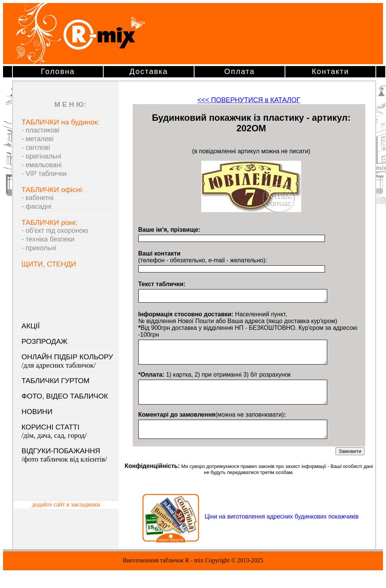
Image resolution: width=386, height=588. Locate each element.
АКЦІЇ (31, 326)
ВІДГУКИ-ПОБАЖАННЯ (64, 455)
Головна (58, 71)
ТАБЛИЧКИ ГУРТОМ (55, 381)
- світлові (36, 148)
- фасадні (36, 206)
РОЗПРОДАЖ (44, 341)
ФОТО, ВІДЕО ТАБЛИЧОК (65, 396)
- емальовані (42, 165)
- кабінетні (38, 198)
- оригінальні (41, 156)
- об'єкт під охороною (55, 231)
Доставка (149, 71)
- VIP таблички (44, 174)
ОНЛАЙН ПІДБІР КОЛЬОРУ (67, 361)
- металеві (38, 139)
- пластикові (40, 130)
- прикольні (39, 248)
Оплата (240, 71)
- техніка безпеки (48, 239)
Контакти (330, 71)
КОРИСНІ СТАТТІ (54, 431)
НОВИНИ (37, 412)
